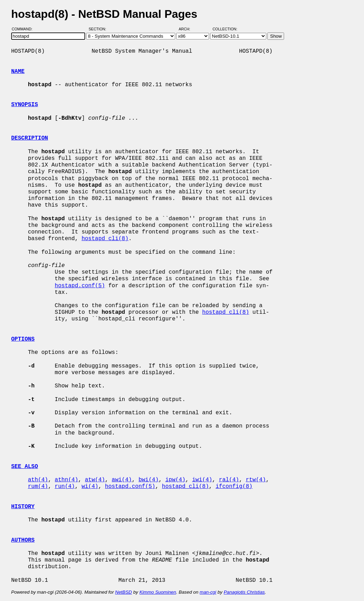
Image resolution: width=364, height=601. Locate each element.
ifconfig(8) (234, 487)
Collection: (225, 29)
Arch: (188, 29)
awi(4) (122, 480)
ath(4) (38, 480)
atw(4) (95, 480)
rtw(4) (256, 480)
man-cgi (208, 592)
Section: (99, 29)
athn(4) (66, 480)
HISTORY (23, 507)
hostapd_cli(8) (105, 239)
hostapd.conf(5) (80, 286)
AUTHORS (23, 540)
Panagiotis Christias (244, 592)
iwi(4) (202, 480)
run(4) (65, 487)
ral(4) (229, 480)
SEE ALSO (25, 467)
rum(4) (38, 487)
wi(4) (90, 487)
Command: (24, 29)
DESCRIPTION (30, 138)
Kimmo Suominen (158, 592)
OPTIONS (23, 339)
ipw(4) (176, 480)
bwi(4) (149, 480)
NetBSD (124, 592)
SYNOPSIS (25, 105)
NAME (18, 72)
